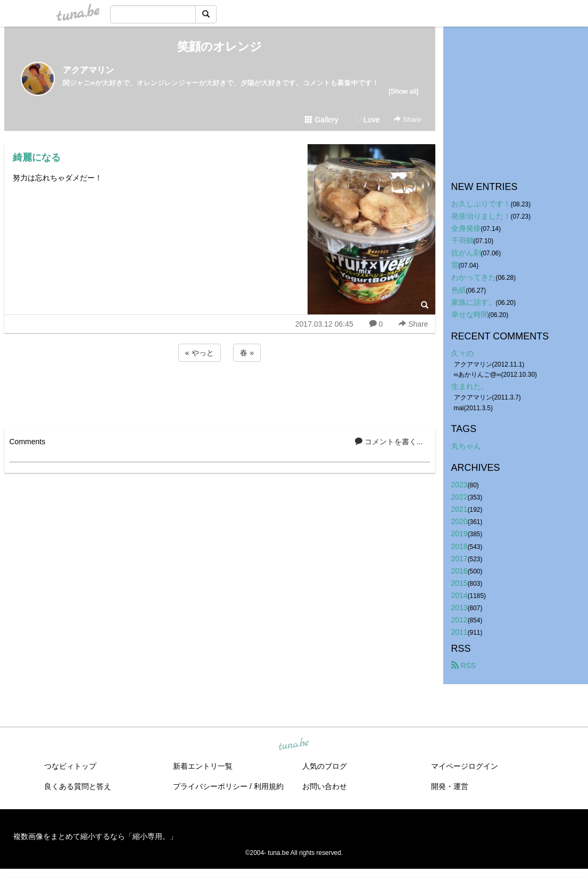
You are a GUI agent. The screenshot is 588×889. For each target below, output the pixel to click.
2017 (459, 559)
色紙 (459, 290)
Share (407, 119)
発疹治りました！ (481, 216)
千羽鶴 (462, 240)
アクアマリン (88, 70)
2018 (459, 546)
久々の (462, 353)
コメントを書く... (389, 442)
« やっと (200, 353)
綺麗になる (37, 157)
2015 (459, 583)
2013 (459, 608)
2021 (459, 509)
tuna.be (294, 745)
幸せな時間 (470, 314)
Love (367, 120)
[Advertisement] (220, 393)
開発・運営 (450, 786)
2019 (459, 534)
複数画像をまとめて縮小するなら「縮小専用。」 (95, 836)
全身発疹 (466, 228)
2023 (459, 485)
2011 (459, 632)
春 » (247, 353)
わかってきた (474, 277)
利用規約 (269, 786)
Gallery (321, 120)
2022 (459, 497)
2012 (459, 620)
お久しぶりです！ (481, 204)
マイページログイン (465, 766)
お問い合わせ (325, 786)
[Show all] (403, 91)
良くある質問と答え (78, 786)
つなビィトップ (70, 766)
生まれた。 (470, 386)
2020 (459, 521)
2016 (459, 571)
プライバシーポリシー (210, 786)
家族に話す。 (474, 302)
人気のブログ (325, 766)
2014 (459, 595)
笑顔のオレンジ (220, 47)
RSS (464, 666)
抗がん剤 (466, 253)
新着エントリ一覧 (203, 766)
